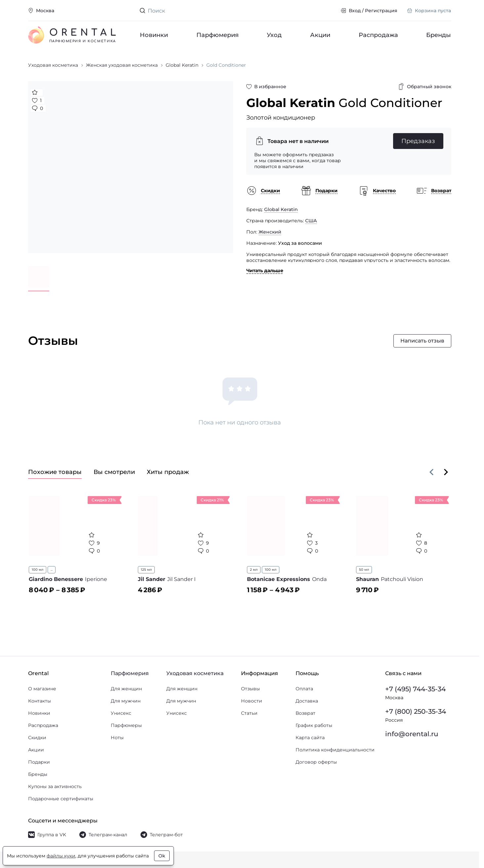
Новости (252, 701)
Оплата (304, 689)
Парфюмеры (126, 725)
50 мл (364, 570)
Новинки (154, 35)
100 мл (38, 570)
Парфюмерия (218, 35)
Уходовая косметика (195, 673)
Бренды (439, 35)
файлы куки (61, 856)
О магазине (42, 689)
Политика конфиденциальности (335, 750)
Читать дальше (265, 271)
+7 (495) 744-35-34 (415, 689)
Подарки (39, 762)
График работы (314, 725)
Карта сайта (310, 738)
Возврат (305, 713)
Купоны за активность (55, 786)
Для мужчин (126, 701)
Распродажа (378, 35)
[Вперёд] (446, 472)
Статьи (249, 713)
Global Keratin (281, 209)
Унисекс (121, 713)
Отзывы (250, 689)
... (52, 570)
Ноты (117, 738)
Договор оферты (316, 762)
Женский (270, 232)
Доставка (307, 701)
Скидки (37, 738)
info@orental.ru (412, 734)
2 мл (254, 570)
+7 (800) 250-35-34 (416, 711)
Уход (274, 35)
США (311, 221)
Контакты (40, 701)
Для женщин (126, 689)
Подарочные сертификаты (61, 799)
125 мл (146, 570)
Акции (320, 35)
